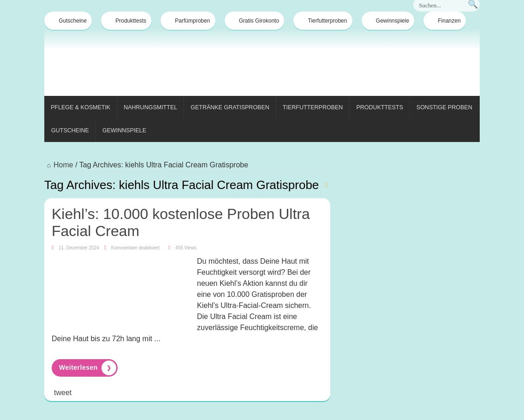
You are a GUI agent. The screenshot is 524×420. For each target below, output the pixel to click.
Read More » (85, 368)
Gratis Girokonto (254, 21)
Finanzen (444, 21)
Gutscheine (68, 21)
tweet (63, 393)
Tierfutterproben (323, 21)
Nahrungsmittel (150, 107)
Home (59, 165)
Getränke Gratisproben (230, 107)
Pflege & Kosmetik (80, 107)
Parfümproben (188, 21)
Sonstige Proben (444, 107)
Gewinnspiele (388, 21)
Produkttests (126, 21)
